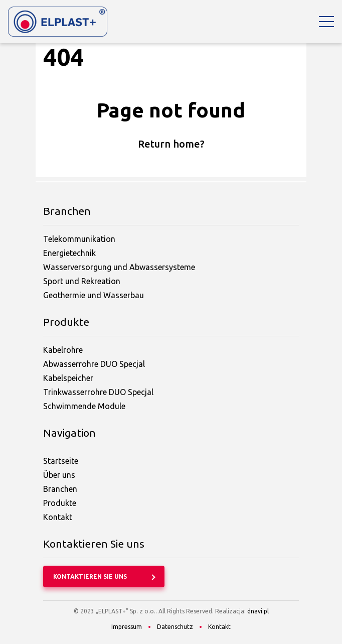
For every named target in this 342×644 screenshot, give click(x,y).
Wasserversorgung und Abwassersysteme (119, 267)
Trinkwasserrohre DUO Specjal (98, 392)
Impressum (127, 627)
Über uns (59, 475)
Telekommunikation (79, 239)
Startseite (61, 461)
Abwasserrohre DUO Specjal (94, 364)
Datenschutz (175, 627)
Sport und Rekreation (82, 281)
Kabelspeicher (68, 378)
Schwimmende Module (84, 406)
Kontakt (58, 517)
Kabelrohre (63, 350)
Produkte (60, 503)
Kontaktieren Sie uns (90, 576)
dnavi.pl (258, 611)
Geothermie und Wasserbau (94, 295)
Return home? (171, 144)
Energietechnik (69, 253)
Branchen (60, 489)
